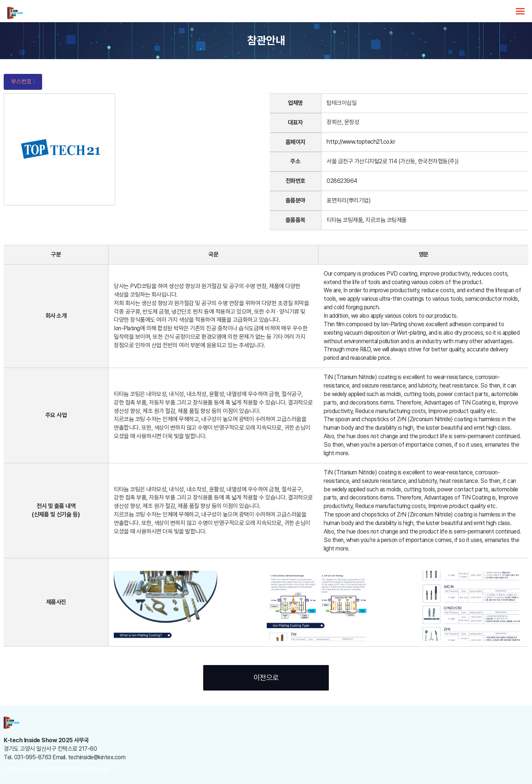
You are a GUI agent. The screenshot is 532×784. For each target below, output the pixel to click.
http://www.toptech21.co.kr (361, 142)
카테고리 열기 (520, 11)
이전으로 (266, 678)
